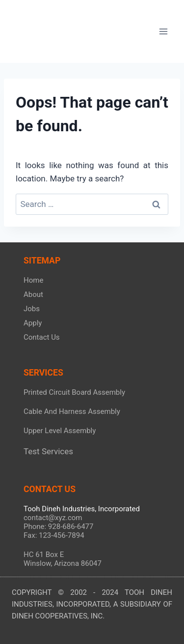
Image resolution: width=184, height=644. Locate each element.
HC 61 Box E (44, 555)
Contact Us (42, 337)
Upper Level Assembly (60, 431)
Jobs (32, 309)
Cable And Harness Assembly (72, 411)
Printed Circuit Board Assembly (74, 392)
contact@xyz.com (53, 518)
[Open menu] (163, 31)
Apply (33, 323)
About (33, 294)
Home (33, 280)
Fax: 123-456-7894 (54, 535)
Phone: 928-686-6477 (58, 527)
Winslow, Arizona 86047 (63, 563)
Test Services (48, 451)
